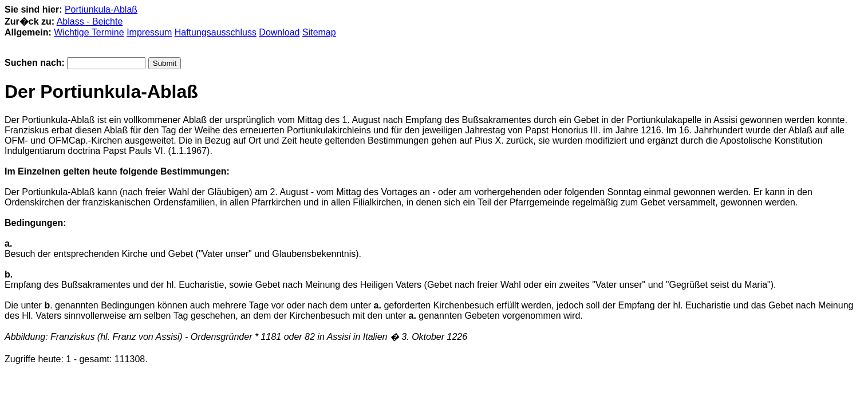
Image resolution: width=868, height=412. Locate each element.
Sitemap (319, 32)
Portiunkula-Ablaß (101, 9)
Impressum (149, 32)
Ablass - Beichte (90, 21)
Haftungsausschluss (216, 32)
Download (279, 32)
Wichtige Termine (89, 32)
